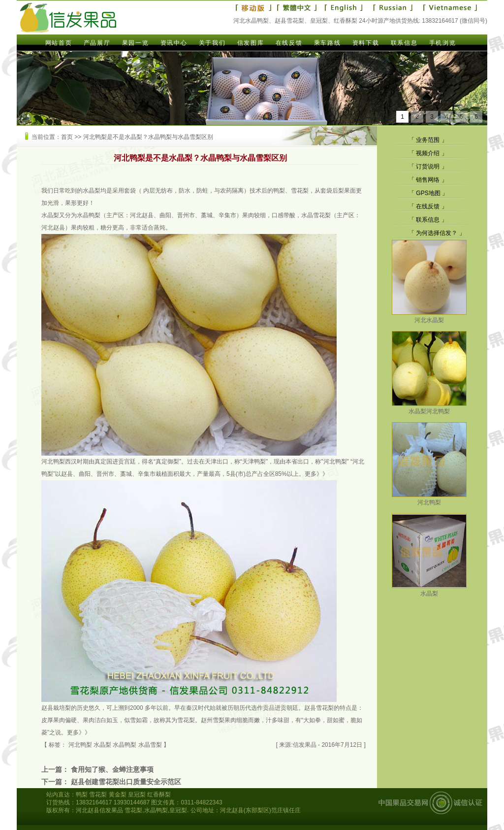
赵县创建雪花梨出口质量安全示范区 (126, 782)
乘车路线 (327, 43)
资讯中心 (174, 43)
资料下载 (366, 43)
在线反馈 (289, 43)
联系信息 (404, 43)
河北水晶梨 (429, 316)
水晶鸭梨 (89, 215)
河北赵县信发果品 (99, 810)
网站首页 (59, 43)
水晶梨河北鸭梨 (429, 408)
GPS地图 (428, 193)
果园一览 (135, 43)
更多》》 (316, 474)
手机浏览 (442, 43)
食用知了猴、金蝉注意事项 (112, 769)
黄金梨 (118, 795)
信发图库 (251, 43)
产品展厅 (97, 43)
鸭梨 (82, 795)
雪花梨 (186, 720)
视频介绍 (428, 153)
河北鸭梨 (53, 462)
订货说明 (428, 166)
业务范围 (428, 140)
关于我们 (212, 43)
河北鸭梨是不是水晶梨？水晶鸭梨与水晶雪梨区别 (148, 137)
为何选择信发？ (437, 233)
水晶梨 (92, 191)
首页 (67, 137)
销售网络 (428, 180)
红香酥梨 (159, 795)
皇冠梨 (137, 795)
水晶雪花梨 (316, 215)
